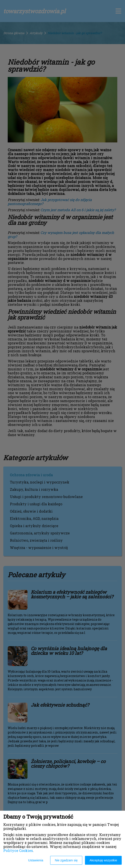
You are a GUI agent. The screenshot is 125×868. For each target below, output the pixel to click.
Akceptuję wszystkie (103, 860)
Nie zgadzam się (66, 860)
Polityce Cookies (18, 850)
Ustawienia (36, 860)
